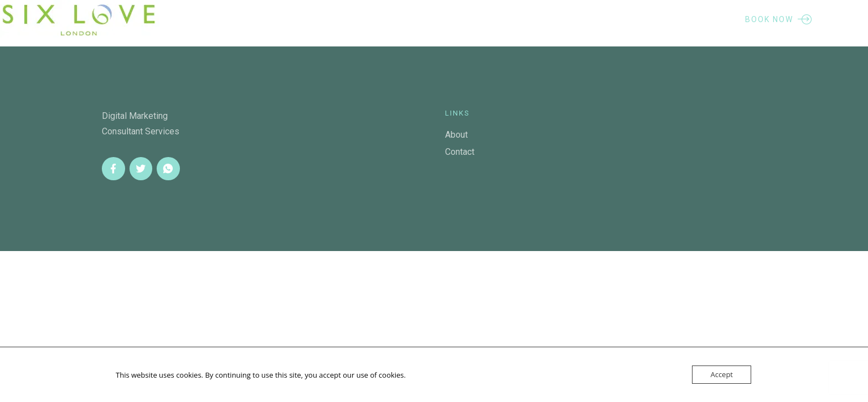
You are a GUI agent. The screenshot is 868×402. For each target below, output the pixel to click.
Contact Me (551, 19)
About (331, 19)
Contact (460, 152)
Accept (722, 374)
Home (274, 19)
